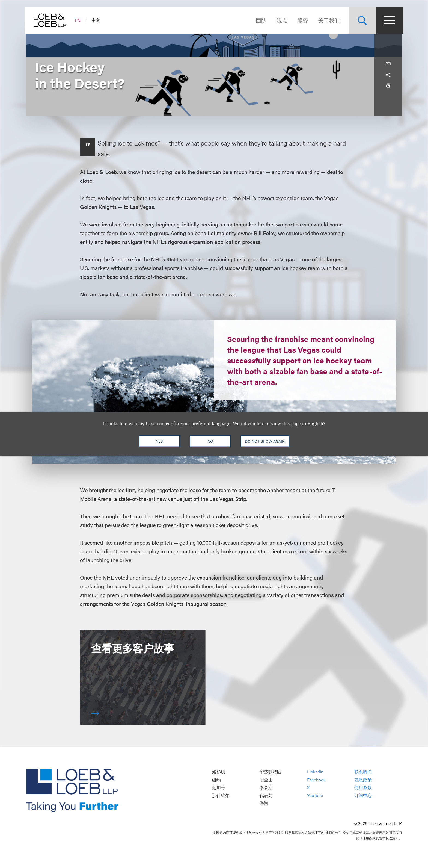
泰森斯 (266, 788)
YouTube (315, 795)
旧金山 (266, 780)
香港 (264, 803)
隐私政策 (363, 780)
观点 (281, 20)
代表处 (266, 795)
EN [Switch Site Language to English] (79, 20)
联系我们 (363, 772)
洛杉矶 (219, 772)
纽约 (216, 780)
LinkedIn (315, 772)
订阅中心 (363, 795)
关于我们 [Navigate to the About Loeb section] (328, 20)
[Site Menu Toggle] (388, 20)
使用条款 (363, 788)
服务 (301, 20)
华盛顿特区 (271, 772)
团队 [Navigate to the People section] (260, 20)
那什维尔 (221, 795)
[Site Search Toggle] (361, 20)
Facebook (316, 780)
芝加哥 (219, 788)
